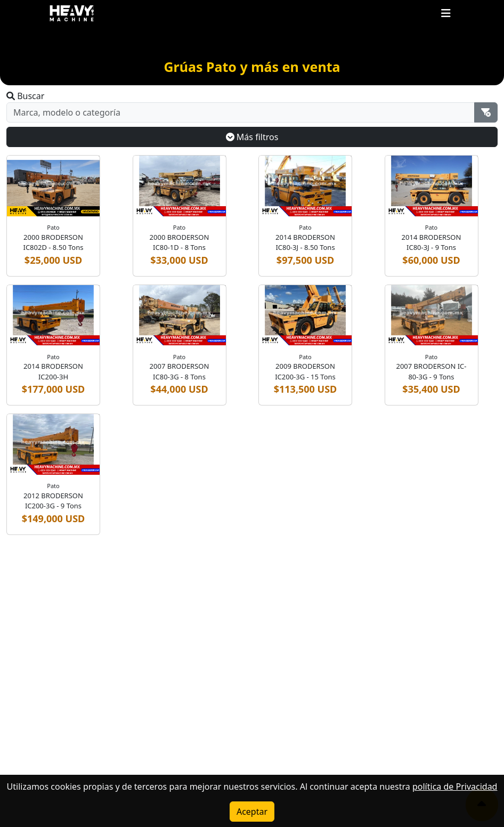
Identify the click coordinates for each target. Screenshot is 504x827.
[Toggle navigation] (446, 13)
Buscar (25, 96)
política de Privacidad (455, 787)
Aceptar (252, 812)
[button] (446, 13)
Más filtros (252, 137)
